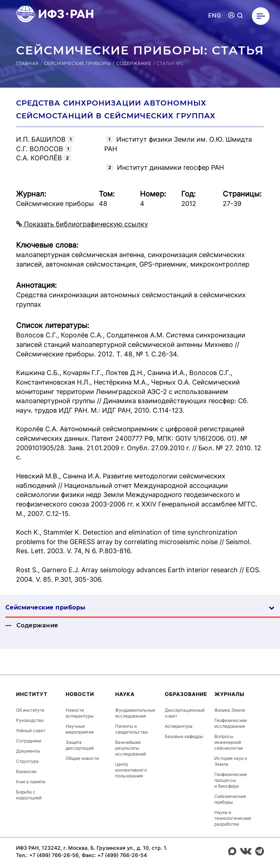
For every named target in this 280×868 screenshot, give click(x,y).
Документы (28, 751)
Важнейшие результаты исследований (131, 748)
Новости (80, 694)
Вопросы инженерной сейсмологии (229, 742)
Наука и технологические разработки (233, 818)
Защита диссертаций (80, 745)
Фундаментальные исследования (135, 713)
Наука (125, 694)
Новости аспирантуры (80, 713)
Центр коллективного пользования (131, 770)
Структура (27, 761)
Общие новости (82, 758)
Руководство (30, 720)
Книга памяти (31, 782)
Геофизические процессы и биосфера (231, 780)
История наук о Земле (231, 761)
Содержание (134, 63)
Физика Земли (230, 710)
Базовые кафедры (184, 736)
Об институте (30, 710)
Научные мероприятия (80, 729)
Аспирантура (179, 726)
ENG (215, 16)
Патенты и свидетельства (131, 729)
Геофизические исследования (231, 723)
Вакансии (26, 771)
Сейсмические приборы (77, 63)
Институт (32, 694)
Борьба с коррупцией (29, 795)
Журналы (230, 694)
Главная (27, 63)
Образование (186, 694)
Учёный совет (31, 731)
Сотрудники (29, 741)
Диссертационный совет (185, 713)
